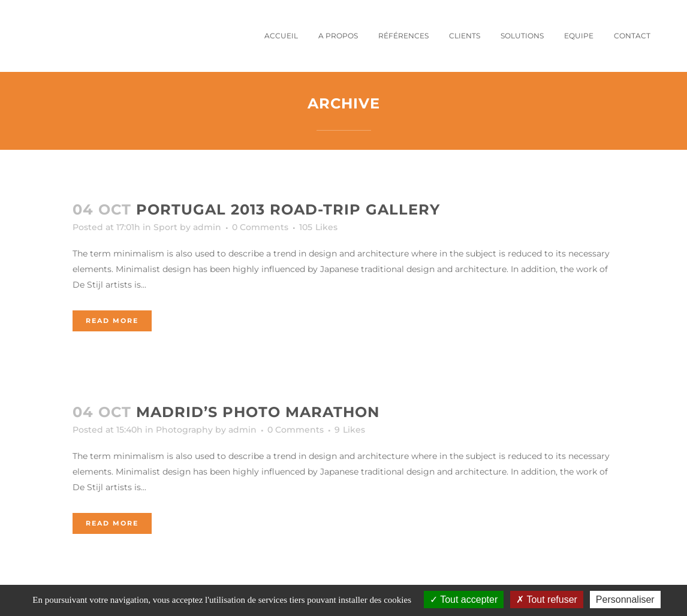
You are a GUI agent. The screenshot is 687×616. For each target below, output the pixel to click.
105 (318, 227)
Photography (184, 430)
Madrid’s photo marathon (258, 412)
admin (207, 227)
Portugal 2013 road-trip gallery (288, 209)
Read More (112, 321)
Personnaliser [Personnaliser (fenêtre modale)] (625, 600)
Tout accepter (464, 600)
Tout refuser (547, 600)
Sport (165, 227)
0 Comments (260, 227)
